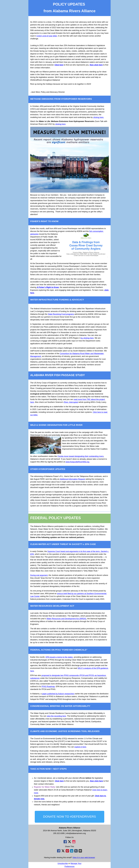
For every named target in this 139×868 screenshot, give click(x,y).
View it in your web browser (84, 858)
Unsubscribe (63, 863)
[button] (69, 817)
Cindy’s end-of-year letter (47, 36)
